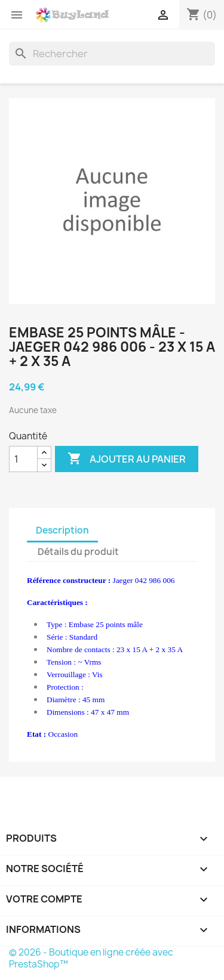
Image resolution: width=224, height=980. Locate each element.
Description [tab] (62, 530)
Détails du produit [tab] (78, 552)
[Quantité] (23, 459)
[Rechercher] (112, 54)
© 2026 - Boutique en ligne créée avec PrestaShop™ (91, 958)
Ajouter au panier (127, 459)
